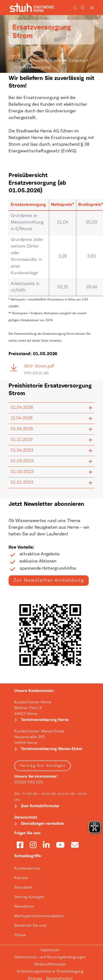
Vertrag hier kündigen (43, 766)
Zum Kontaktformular (40, 806)
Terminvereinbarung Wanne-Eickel (51, 749)
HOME (21, 61)
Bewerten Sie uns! (30, 926)
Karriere (21, 878)
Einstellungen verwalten (42, 824)
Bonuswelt (23, 888)
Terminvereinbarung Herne (45, 720)
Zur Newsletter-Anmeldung (49, 581)
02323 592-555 (29, 782)
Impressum (50, 950)
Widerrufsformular (50, 965)
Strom (38, 61)
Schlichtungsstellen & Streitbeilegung (50, 972)
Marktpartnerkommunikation (39, 916)
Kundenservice (27, 869)
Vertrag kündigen (29, 897)
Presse (20, 935)
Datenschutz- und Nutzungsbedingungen (50, 957)
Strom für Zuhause (67, 61)
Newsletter (24, 907)
